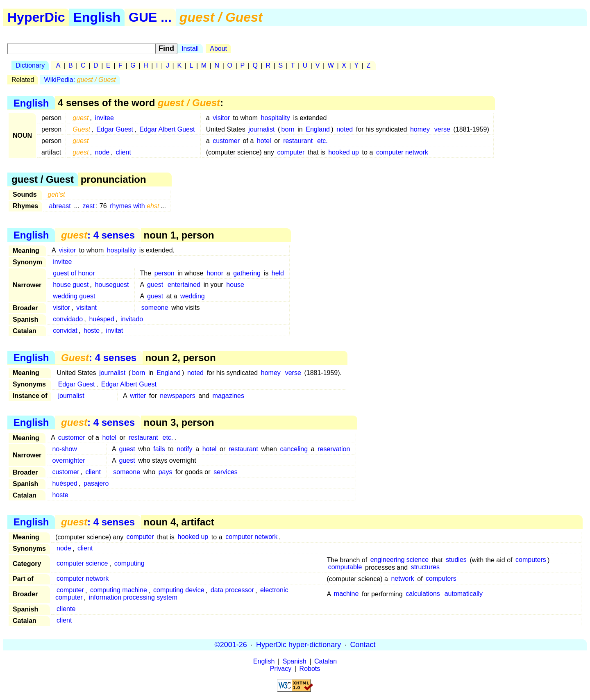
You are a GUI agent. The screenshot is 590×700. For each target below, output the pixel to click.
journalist (261, 129)
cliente (66, 609)
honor (215, 273)
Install (190, 49)
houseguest (112, 285)
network (402, 579)
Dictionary (30, 65)
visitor (221, 118)
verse (442, 129)
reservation (334, 449)
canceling (294, 449)
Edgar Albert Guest (167, 129)
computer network (402, 152)
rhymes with (134, 206)
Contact (363, 645)
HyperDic (36, 17)
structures (425, 567)
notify (184, 449)
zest (88, 206)
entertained (184, 285)
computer (291, 152)
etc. (322, 141)
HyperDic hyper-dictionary (298, 645)
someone (155, 308)
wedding (193, 296)
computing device (179, 590)
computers (531, 560)
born (288, 129)
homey (420, 129)
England (318, 129)
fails (159, 449)
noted (345, 129)
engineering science (399, 560)
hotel (264, 141)
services (226, 472)
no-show (64, 449)
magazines (228, 396)
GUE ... (150, 17)
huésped (101, 319)
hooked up (344, 152)
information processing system (133, 598)
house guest (71, 285)
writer (138, 396)
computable (345, 567)
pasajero (96, 483)
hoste (92, 331)
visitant (86, 308)
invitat (114, 331)
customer (226, 141)
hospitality (276, 118)
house (235, 285)
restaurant (298, 141)
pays (166, 472)
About (218, 49)
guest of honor (74, 273)
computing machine (119, 590)
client (123, 152)
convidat (65, 331)
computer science (82, 564)
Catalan (326, 661)
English (97, 17)
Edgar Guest (115, 129)
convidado (68, 319)
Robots (310, 669)
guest (155, 285)
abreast (60, 206)
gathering (247, 273)
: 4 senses (98, 235)
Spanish (295, 661)
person (165, 273)
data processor (232, 590)
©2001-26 (231, 645)
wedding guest (74, 296)
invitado (132, 319)
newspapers (177, 396)
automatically (464, 594)
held (278, 273)
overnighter (68, 460)
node (102, 152)
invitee (104, 118)
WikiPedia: (80, 80)
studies (456, 560)
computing (129, 564)
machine (346, 594)
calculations (423, 594)
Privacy (281, 669)
